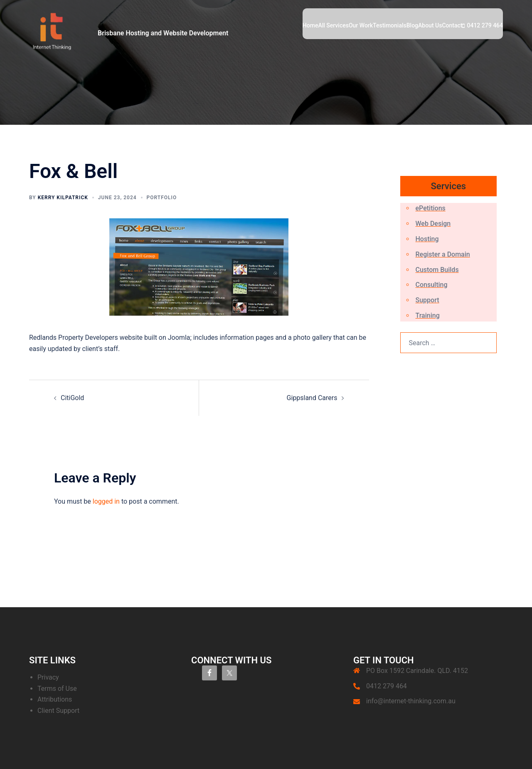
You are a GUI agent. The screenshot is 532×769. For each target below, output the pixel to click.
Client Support (58, 711)
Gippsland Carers (312, 398)
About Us (430, 25)
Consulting (432, 285)
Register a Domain (443, 254)
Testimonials (390, 25)
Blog (412, 25)
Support (427, 300)
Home (310, 25)
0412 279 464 (485, 25)
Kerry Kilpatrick (63, 198)
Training (428, 315)
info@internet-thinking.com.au (411, 701)
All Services (333, 25)
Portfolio (162, 198)
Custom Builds (437, 270)
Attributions (55, 699)
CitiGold (72, 398)
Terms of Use (57, 689)
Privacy (48, 677)
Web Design (433, 224)
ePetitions (431, 208)
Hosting (427, 239)
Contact (452, 25)
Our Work (361, 25)
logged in (106, 501)
